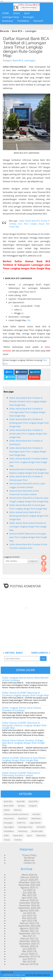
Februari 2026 (28, 877)
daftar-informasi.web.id (38, 975)
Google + (44, 569)
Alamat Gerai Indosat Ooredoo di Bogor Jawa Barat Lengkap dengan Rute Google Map (23, 743)
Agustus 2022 (27, 928)
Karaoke (36, 814)
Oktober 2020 (28, 946)
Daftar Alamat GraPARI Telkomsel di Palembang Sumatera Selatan (21, 774)
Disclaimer (29, 858)
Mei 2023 (27, 918)
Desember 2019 (27, 956)
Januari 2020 (28, 954)
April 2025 (27, 898)
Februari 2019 (28, 964)
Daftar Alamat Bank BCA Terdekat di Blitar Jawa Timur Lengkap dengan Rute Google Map (29, 462)
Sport (27, 13)
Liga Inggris (9, 827)
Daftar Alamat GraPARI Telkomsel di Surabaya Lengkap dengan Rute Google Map (25, 694)
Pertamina (23, 831)
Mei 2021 (28, 936)
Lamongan (30, 60)
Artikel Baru (13, 653)
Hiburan (18, 810)
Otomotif (38, 21)
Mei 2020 (27, 951)
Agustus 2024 (27, 910)
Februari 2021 (28, 939)
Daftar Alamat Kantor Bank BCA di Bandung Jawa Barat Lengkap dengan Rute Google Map (29, 516)
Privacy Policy (29, 855)
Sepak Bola (18, 835)
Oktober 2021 (28, 931)
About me (29, 860)
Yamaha (18, 840)
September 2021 (28, 933)
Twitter (44, 558)
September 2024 (27, 908)
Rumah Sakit (37, 831)
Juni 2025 (28, 893)
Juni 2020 (28, 949)
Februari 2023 (27, 923)
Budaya (21, 806)
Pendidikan (23, 21)
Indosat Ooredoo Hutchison (16, 814)
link (29, 320)
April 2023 (27, 921)
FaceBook (44, 563)
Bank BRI (21, 801)
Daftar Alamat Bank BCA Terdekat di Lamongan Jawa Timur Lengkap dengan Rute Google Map (26, 47)
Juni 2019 (28, 959)
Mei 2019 (28, 962)
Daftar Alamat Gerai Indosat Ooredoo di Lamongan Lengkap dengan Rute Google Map (28, 527)
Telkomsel (41, 835)
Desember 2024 (28, 903)
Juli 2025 (28, 890)
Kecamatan (9, 818)
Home (6, 13)
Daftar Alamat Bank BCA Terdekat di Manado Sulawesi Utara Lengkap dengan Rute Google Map (28, 401)
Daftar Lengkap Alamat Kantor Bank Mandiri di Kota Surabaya (25, 679)
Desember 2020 (28, 941)
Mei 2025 (27, 895)
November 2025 (27, 885)
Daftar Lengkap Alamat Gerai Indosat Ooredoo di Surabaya (22, 709)
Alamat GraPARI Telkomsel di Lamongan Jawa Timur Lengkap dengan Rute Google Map (28, 537)
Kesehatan (8, 21)
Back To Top (7, 972)
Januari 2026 (27, 880)
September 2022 (27, 926)
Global (17, 13)
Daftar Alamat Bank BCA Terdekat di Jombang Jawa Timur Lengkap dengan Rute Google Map (29, 224)
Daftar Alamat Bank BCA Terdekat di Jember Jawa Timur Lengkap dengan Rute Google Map (28, 434)
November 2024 (28, 905)
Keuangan (29, 17)
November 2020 (28, 944)
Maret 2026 (28, 875)
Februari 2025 (28, 900)
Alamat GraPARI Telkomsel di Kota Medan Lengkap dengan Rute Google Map (24, 759)
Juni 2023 (27, 916)
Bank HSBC (9, 806)
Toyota (7, 840)
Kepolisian (23, 818)
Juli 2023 (28, 913)
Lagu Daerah (35, 823)
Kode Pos (21, 823)
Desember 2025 (27, 882)
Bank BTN (33, 801)
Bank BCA (18, 60)
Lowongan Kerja (11, 17)
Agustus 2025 (28, 888)
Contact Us (29, 863)
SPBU (6, 835)
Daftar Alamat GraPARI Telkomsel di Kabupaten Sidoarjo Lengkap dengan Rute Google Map (24, 725)
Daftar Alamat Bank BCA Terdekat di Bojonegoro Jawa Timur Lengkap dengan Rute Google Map (28, 451)
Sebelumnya (41, 653)
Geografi (33, 806)
